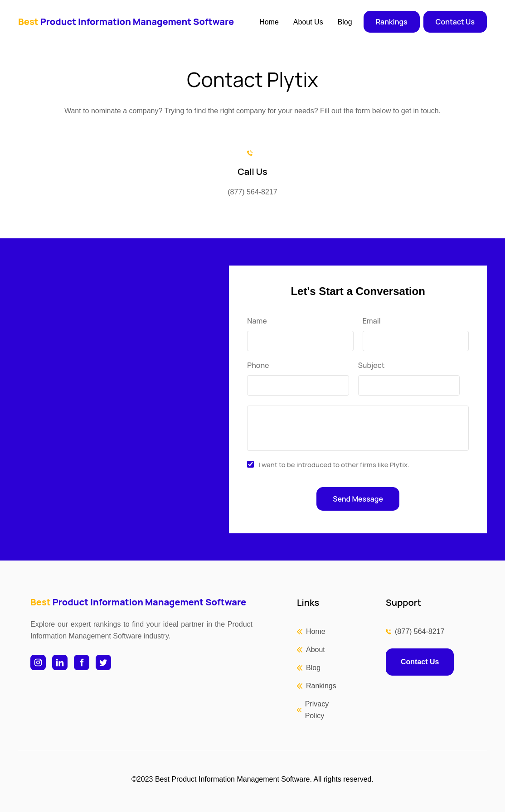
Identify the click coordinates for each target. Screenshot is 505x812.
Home (269, 22)
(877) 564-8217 (420, 631)
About (316, 650)
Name (257, 321)
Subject (371, 365)
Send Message (358, 499)
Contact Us (455, 22)
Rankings (392, 22)
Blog (345, 22)
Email (372, 321)
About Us (308, 22)
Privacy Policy (317, 710)
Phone (258, 365)
